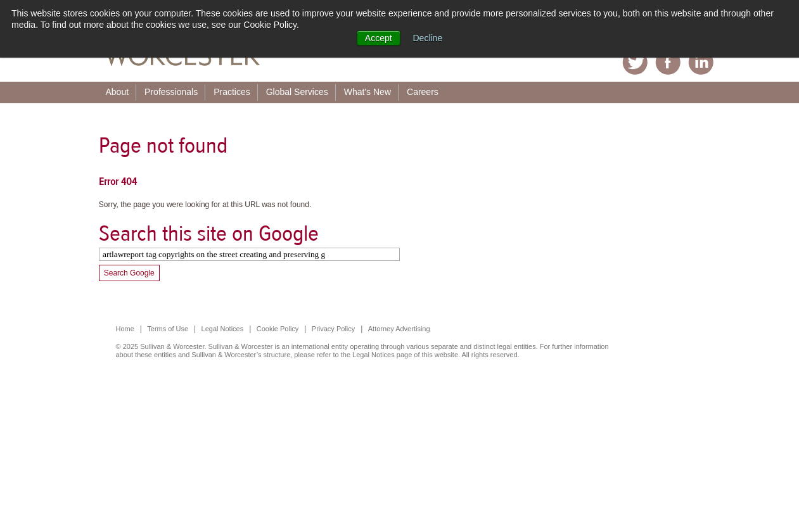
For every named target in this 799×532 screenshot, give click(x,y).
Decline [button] (428, 38)
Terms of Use (168, 329)
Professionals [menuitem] (171, 92)
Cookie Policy (278, 329)
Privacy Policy (333, 329)
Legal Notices (223, 329)
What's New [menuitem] (368, 92)
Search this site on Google (209, 233)
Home (125, 329)
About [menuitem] (118, 92)
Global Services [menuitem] (297, 92)
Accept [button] (379, 38)
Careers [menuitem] (423, 92)
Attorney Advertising (399, 329)
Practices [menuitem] (232, 92)
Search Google (129, 273)
